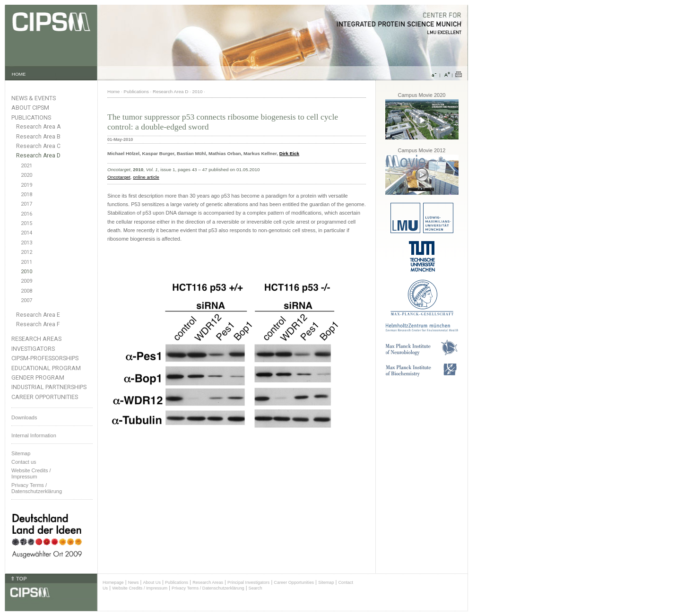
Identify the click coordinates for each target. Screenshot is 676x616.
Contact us (24, 462)
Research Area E (38, 315)
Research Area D (38, 156)
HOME (19, 74)
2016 (26, 214)
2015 (26, 223)
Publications (31, 117)
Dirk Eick (289, 153)
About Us (152, 582)
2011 (26, 262)
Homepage (113, 582)
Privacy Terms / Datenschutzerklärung (37, 488)
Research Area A (38, 127)
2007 (26, 300)
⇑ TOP (18, 579)
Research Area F (38, 324)
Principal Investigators (248, 582)
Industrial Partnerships (49, 387)
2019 (26, 185)
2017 (26, 204)
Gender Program (38, 377)
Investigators (33, 349)
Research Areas (36, 339)
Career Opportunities (45, 397)
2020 (26, 175)
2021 (26, 166)
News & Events (34, 98)
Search (256, 588)
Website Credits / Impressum (140, 588)
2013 (26, 243)
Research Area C (38, 146)
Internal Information (34, 435)
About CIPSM (30, 108)
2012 (26, 252)
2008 (26, 291)
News (134, 582)
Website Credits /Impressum (31, 473)
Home (113, 91)
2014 (26, 233)
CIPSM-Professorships (45, 358)
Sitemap (21, 453)
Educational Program (46, 368)
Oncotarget (119, 177)
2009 (26, 281)
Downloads (24, 417)
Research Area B (38, 137)
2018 (26, 195)
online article (146, 177)
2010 (26, 272)
